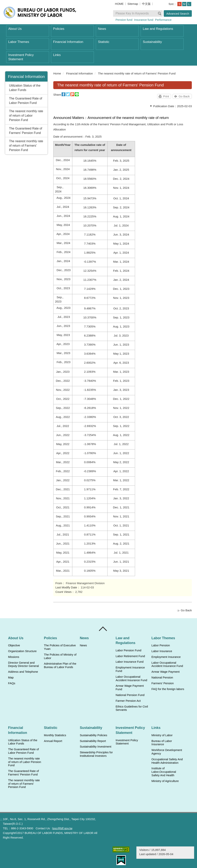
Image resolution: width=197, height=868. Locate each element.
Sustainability (152, 42)
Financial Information (68, 42)
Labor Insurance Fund (130, 662)
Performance (163, 20)
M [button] (184, 4)
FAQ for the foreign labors (168, 689)
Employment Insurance (166, 657)
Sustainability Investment (96, 747)
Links (57, 55)
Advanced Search (178, 14)
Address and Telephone (23, 672)
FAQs (12, 683)
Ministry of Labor (162, 735)
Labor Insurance (162, 651)
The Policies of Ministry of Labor (60, 656)
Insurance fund (144, 20)
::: (52, 73)
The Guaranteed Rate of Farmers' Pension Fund (26, 131)
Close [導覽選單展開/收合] (103, 629)
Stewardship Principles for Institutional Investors (96, 754)
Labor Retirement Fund (130, 656)
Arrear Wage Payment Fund (130, 688)
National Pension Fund (130, 695)
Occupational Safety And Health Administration (167, 761)
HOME (119, 4)
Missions (14, 657)
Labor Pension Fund (129, 650)
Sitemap (133, 4)
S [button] (179, 4)
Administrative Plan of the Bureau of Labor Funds (60, 665)
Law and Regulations (158, 29)
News (102, 29)
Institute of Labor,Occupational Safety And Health (164, 772)
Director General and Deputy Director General (23, 664)
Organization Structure (22, 651)
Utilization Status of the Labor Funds (25, 88)
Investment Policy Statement (21, 57)
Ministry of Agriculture (165, 781)
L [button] (189, 4)
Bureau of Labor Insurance (162, 743)
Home (57, 73)
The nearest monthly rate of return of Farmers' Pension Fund (26, 146)
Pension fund (124, 20)
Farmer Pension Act (128, 701)
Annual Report (53, 741)
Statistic (104, 42)
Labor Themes (19, 42)
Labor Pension (161, 645)
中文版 (146, 4)
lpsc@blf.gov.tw (62, 828)
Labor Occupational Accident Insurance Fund (131, 678)
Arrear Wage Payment (165, 672)
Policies (59, 29)
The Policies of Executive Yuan (60, 647)
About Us (15, 29)
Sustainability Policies (94, 735)
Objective (14, 645)
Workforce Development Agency (167, 752)
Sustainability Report (93, 741)
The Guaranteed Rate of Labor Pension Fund (26, 101)
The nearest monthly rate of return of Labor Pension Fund (26, 116)
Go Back (184, 96)
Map (11, 678)
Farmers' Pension (163, 683)
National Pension (162, 678)
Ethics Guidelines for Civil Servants (132, 708)
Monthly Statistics (55, 735)
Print (166, 96)
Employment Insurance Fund (130, 669)
